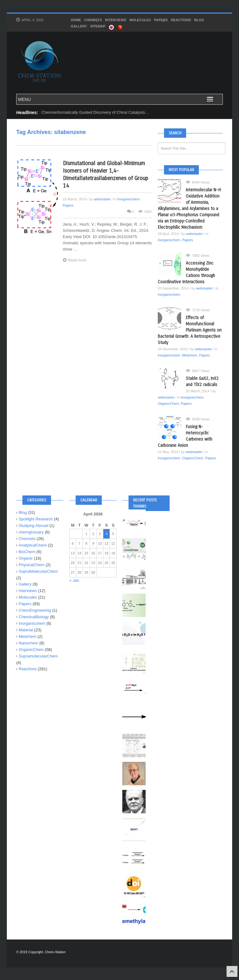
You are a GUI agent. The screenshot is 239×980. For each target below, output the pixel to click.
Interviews (115, 20)
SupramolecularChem (38, 656)
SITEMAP (98, 26)
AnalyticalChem (33, 545)
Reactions (181, 20)
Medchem (190, 355)
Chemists (93, 21)
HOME (76, 20)
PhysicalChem (32, 565)
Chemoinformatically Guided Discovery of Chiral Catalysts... (95, 112)
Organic (26, 558)
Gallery (79, 26)
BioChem (27, 552)
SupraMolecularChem (38, 571)
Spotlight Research (36, 519)
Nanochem (28, 643)
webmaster (102, 199)
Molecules (140, 20)
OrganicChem (168, 404)
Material (26, 630)
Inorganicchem (128, 199)
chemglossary (31, 532)
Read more (75, 260)
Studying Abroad (33, 526)
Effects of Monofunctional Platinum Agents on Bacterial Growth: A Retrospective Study (190, 330)
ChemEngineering (35, 610)
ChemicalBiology (34, 617)
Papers (161, 21)
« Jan (74, 580)
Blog (199, 20)
